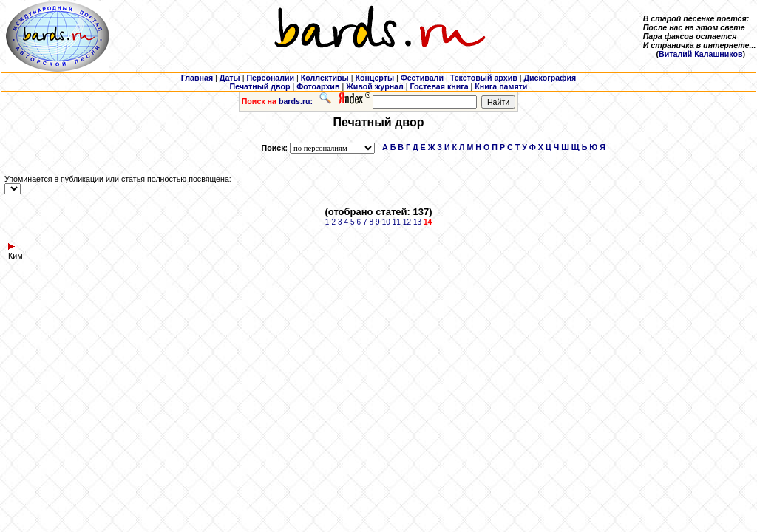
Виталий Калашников (701, 54)
